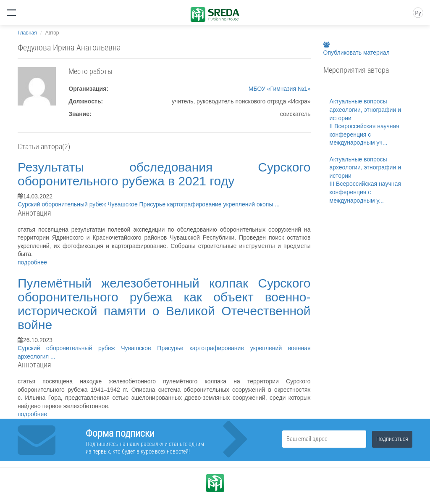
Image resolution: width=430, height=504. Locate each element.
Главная (27, 33)
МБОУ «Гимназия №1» (280, 89)
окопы (266, 204)
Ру (418, 13)
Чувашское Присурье (137, 204)
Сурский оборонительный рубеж (63, 204)
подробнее (32, 262)
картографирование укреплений (212, 204)
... (277, 204)
